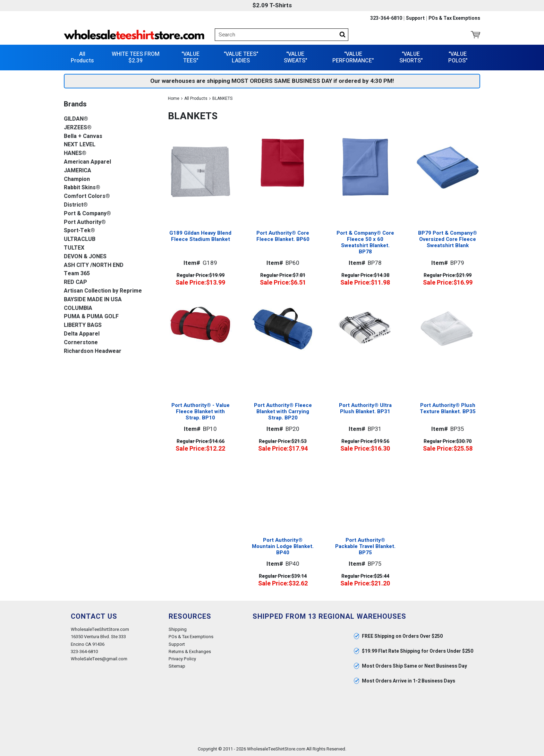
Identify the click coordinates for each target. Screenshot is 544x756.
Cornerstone (81, 342)
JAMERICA (78, 170)
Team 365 (77, 274)
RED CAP (75, 282)
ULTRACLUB (80, 239)
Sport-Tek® (79, 231)
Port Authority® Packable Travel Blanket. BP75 (365, 546)
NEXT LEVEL (80, 145)
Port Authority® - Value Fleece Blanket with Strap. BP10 (201, 411)
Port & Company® (87, 213)
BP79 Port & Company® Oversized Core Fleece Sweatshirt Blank (448, 239)
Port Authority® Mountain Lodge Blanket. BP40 (283, 546)
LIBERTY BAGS (83, 325)
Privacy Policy (182, 658)
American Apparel (87, 162)
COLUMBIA (78, 308)
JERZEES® (78, 127)
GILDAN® (76, 119)
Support (415, 18)
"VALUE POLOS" (458, 57)
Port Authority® (85, 222)
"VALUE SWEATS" (295, 57)
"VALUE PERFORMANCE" (353, 57)
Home (174, 98)
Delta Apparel (82, 334)
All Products (82, 57)
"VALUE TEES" (190, 57)
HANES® (75, 153)
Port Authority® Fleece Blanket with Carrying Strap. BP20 (283, 411)
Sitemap (177, 666)
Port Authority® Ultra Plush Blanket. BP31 (365, 408)
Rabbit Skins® (82, 188)
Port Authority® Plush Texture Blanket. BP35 (448, 408)
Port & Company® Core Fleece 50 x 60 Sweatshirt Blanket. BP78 (365, 242)
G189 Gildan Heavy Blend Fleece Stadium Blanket (200, 236)
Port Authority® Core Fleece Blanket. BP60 (283, 236)
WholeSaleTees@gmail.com (99, 658)
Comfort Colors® (87, 196)
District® (76, 205)
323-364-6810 (386, 18)
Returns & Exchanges (190, 651)
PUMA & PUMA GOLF (91, 317)
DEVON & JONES (85, 256)
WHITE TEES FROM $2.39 (136, 57)
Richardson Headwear (93, 351)
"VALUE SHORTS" (411, 57)
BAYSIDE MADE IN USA (93, 299)
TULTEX (74, 248)
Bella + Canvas (83, 136)
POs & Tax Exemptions (454, 18)
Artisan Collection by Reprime (103, 291)
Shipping (178, 629)
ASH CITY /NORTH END (94, 265)
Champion (77, 179)
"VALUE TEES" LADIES (241, 57)
